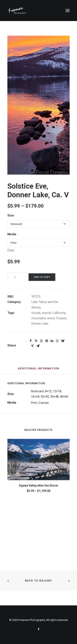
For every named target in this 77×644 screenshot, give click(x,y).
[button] (68, 11)
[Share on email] (38, 346)
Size (11, 215)
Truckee (61, 318)
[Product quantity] (17, 277)
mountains (39, 318)
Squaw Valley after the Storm (38, 486)
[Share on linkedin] (52, 341)
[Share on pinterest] (47, 341)
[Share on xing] (32, 346)
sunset (47, 313)
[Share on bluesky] (63, 341)
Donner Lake (40, 324)
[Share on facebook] (31, 341)
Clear (11, 250)
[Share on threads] (41, 341)
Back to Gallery (39, 581)
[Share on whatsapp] (57, 341)
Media (12, 234)
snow (51, 318)
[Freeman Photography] (17, 11)
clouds (36, 313)
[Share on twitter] (36, 341)
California (59, 313)
